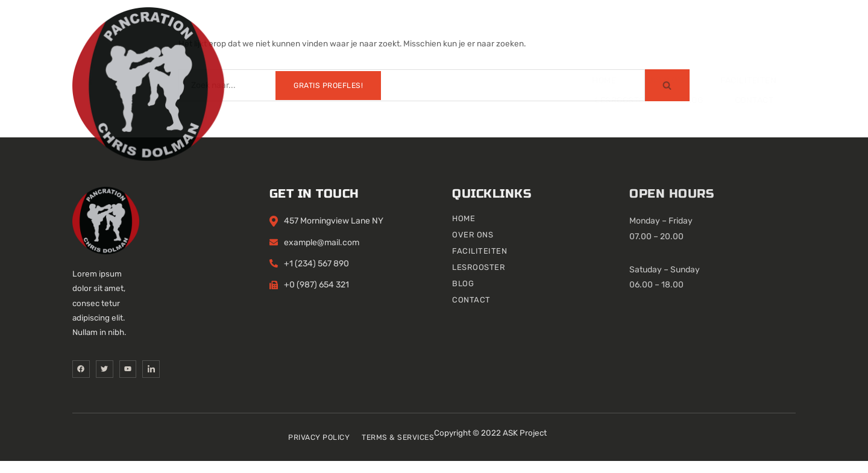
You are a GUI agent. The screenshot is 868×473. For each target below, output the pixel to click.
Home (225, 38)
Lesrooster (472, 38)
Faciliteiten (380, 38)
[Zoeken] (412, 85)
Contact (614, 38)
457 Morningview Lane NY (414, 232)
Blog (547, 38)
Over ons (295, 38)
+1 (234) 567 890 (397, 274)
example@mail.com (402, 253)
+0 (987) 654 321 (397, 296)
